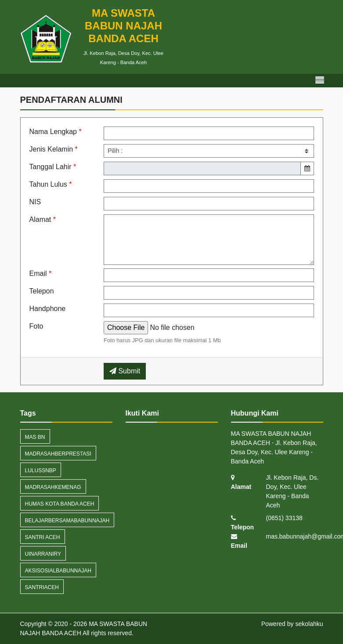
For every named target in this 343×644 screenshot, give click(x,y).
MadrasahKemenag (53, 487)
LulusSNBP (41, 470)
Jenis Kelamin (54, 149)
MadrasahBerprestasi (58, 454)
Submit (125, 371)
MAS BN (35, 437)
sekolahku (309, 624)
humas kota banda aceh (60, 504)
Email (41, 273)
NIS (35, 202)
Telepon (42, 291)
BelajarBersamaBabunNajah (67, 521)
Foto (36, 326)
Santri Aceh (43, 537)
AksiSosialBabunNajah (58, 571)
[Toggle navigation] (320, 80)
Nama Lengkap (56, 132)
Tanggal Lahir (53, 167)
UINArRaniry (43, 554)
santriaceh (42, 587)
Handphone (48, 309)
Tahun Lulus (51, 184)
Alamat (43, 219)
